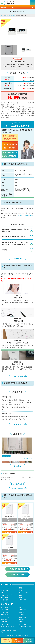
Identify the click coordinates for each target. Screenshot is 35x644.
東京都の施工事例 (17, 488)
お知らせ (21, 615)
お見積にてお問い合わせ (25, 215)
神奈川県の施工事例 (17, 484)
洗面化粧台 (5, 590)
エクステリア (22, 600)
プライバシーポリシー (8, 627)
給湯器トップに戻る (17, 574)
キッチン (5, 593)
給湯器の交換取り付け (11, 15)
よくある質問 (6, 607)
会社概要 (5, 622)
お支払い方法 (22, 610)
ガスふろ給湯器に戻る (18, 569)
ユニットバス (6, 588)
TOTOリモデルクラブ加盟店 (9, 631)
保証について (6, 612)
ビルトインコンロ (24, 593)
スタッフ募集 (6, 624)
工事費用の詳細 (17, 259)
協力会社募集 (22, 624)
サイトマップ (6, 619)
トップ (2, 15)
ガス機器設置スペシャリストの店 (26, 627)
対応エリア (22, 607)
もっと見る (17, 424)
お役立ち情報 (22, 617)
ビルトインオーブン (8, 595)
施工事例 (21, 612)
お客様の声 (5, 615)
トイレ (21, 590)
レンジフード (6, 597)
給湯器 (21, 588)
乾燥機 (21, 597)
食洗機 (21, 595)
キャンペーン (6, 617)
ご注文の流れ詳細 (17, 376)
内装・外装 (5, 600)
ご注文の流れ (6, 610)
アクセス (21, 622)
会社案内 (21, 619)
